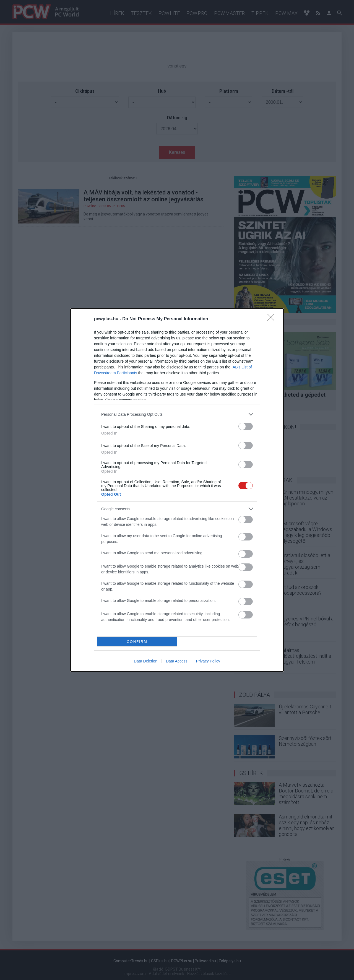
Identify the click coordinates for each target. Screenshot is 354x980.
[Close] (273, 319)
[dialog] (177, 490)
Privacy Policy (208, 661)
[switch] (246, 426)
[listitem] (177, 414)
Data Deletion (146, 661)
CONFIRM (137, 642)
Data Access (177, 661)
